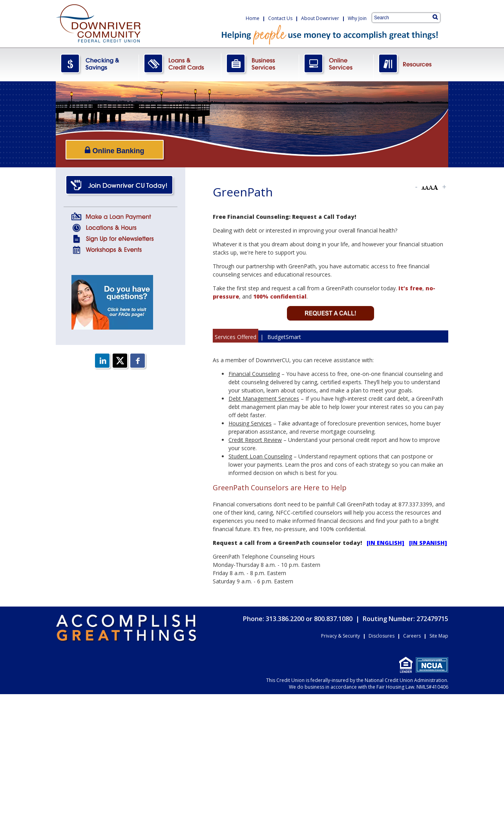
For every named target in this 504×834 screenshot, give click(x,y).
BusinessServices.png (260, 64)
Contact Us (280, 18)
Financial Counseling (254, 374)
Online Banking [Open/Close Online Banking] (114, 150)
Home (253, 18)
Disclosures (382, 636)
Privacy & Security (341, 636)
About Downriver (320, 18)
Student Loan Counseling (260, 456)
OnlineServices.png (336, 64)
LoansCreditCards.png (180, 64)
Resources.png (411, 64)
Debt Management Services (264, 399)
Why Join (357, 18)
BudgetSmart (284, 337)
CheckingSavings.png (97, 64)
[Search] (435, 17)
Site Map (439, 636)
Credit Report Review (255, 440)
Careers (412, 636)
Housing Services (250, 423)
